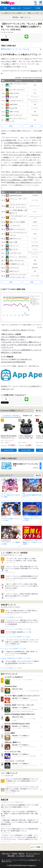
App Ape (34, 71)
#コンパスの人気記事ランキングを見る (12, 617)
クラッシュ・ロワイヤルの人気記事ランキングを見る (16, 637)
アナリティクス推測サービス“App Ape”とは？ (17, 359)
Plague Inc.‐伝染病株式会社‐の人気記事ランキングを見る (16, 658)
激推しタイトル (25, 17)
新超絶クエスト (23, 145)
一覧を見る (38, 411)
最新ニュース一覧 (33, 13)
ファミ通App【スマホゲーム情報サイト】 (13, 13)
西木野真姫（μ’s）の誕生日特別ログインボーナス (24, 182)
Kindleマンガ (27, 416)
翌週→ (32, 126)
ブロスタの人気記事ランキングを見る (12, 668)
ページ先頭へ (37, 847)
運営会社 (21, 854)
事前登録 (15, 17)
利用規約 (15, 854)
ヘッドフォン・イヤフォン (11, 416)
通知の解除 (11, 856)
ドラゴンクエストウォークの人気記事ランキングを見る (17, 629)
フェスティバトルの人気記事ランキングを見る (14, 649)
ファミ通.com (20, 856)
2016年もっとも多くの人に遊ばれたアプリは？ (19, 330)
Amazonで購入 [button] (9, 450)
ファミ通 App (8, 3)
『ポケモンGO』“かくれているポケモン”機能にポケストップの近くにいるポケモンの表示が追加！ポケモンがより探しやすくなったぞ (21, 345)
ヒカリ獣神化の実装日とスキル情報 (16, 143)
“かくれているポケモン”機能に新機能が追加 (25, 155)
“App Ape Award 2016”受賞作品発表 (13, 362)
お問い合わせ (6, 854)
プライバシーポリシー (33, 854)
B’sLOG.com (30, 856)
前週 (11, 126)
